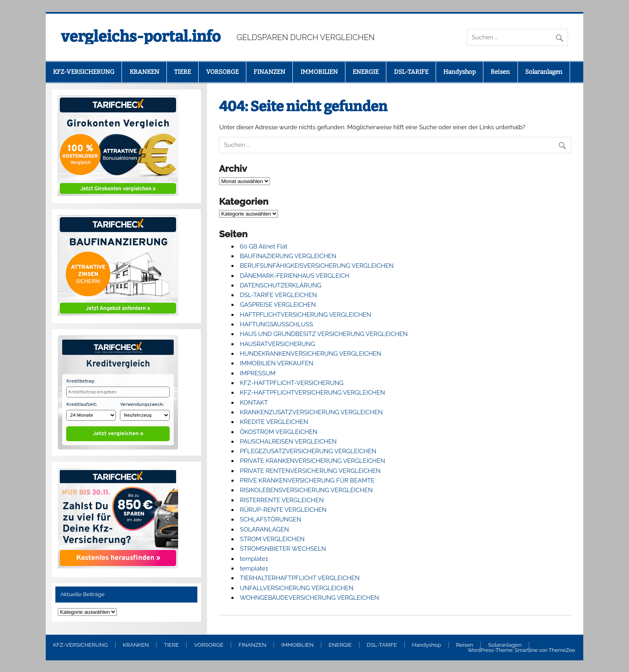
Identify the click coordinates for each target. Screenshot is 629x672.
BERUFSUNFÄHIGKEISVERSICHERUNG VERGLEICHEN (317, 266)
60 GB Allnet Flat (264, 246)
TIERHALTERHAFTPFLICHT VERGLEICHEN (300, 578)
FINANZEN (269, 72)
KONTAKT (254, 403)
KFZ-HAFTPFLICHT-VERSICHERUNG (292, 383)
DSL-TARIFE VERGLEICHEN (278, 295)
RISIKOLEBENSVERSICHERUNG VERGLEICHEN (306, 490)
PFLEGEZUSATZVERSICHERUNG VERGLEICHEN (308, 451)
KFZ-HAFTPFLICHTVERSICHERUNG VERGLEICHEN (312, 393)
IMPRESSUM (258, 373)
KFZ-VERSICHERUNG (84, 72)
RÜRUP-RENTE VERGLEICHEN (283, 510)
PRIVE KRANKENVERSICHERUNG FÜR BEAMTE (307, 481)
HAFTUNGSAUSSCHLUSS (276, 324)
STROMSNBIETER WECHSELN (283, 549)
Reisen (500, 72)
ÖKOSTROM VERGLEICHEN (279, 432)
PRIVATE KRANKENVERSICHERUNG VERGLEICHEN (312, 461)
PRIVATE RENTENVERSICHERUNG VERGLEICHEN (310, 471)
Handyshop (460, 72)
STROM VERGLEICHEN (272, 539)
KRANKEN (144, 72)
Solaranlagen (544, 72)
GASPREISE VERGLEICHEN (278, 305)
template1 (254, 559)
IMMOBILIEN (319, 72)
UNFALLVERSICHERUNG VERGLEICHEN (297, 588)
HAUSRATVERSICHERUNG (277, 344)
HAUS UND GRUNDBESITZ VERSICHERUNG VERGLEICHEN (324, 334)
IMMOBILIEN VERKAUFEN (277, 363)
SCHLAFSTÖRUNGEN (271, 519)
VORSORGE (222, 72)
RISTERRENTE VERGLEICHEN (282, 500)
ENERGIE (366, 72)
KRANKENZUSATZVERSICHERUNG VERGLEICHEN (311, 412)
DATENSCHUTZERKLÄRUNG (281, 285)
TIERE (183, 72)
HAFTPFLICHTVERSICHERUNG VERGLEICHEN (305, 315)
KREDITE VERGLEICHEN (274, 422)
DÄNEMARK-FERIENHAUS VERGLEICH (295, 276)
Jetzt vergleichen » (118, 432)
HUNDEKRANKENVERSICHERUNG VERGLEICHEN (310, 354)
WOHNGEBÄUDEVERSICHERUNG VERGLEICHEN (309, 598)
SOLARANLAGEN (264, 529)
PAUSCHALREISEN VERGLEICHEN (288, 442)
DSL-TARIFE (411, 72)
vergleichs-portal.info (141, 37)
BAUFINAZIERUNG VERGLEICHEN (288, 256)
